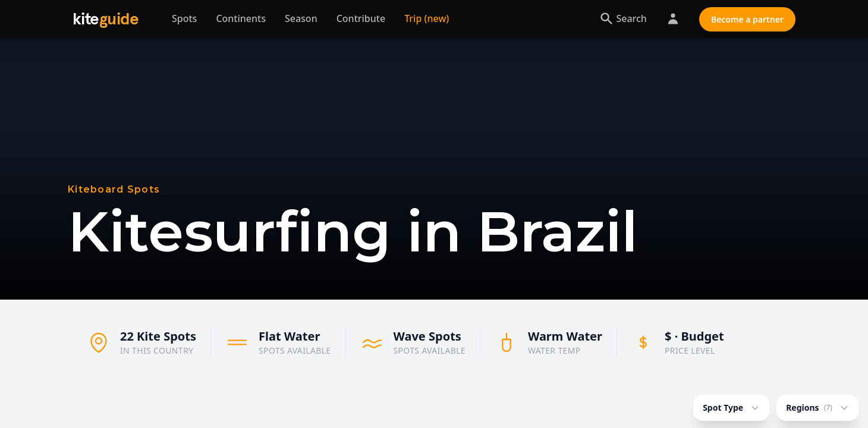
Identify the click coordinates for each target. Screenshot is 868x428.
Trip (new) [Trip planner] (427, 18)
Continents (241, 18)
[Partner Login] (673, 19)
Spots (184, 18)
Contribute (361, 18)
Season (301, 18)
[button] (489, 396)
